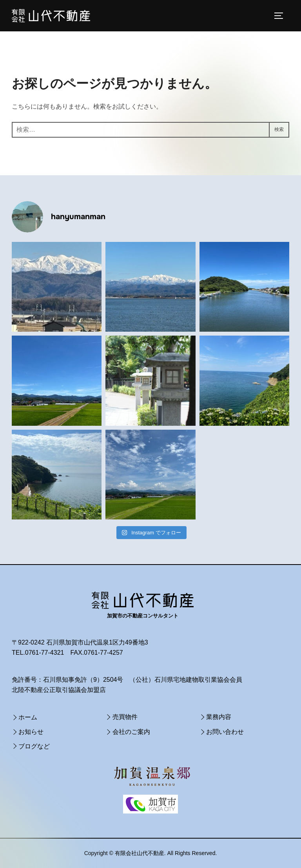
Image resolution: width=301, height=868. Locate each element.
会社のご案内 (131, 732)
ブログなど (34, 746)
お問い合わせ (225, 732)
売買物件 (125, 717)
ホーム (28, 717)
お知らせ (31, 732)
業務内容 (219, 717)
